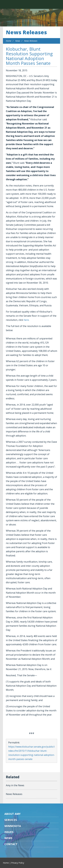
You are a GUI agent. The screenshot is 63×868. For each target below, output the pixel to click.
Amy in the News (15, 785)
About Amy (12, 814)
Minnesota (13, 826)
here (26, 320)
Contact (11, 844)
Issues (9, 832)
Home (9, 41)
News (18, 41)
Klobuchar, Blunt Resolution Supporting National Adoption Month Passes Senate (29, 56)
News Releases (26, 32)
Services (11, 820)
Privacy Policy (18, 863)
